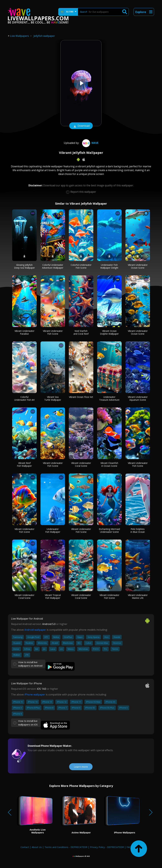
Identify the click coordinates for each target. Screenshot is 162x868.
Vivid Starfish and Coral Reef (81, 332)
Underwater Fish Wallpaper (53, 530)
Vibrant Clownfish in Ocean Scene (109, 464)
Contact (25, 847)
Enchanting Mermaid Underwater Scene (109, 530)
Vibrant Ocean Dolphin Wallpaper (109, 332)
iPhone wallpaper (35, 694)
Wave (90, 143)
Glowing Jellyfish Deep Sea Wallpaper (24, 266)
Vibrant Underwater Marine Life (138, 596)
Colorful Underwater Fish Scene (81, 266)
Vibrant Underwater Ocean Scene (138, 266)
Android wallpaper (35, 630)
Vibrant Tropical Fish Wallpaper (53, 596)
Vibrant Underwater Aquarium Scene (138, 398)
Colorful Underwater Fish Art (24, 398)
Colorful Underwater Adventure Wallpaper (53, 266)
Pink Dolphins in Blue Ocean (138, 530)
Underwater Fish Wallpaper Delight (109, 266)
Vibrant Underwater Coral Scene (81, 464)
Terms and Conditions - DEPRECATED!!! (66, 847)
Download (81, 126)
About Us (37, 847)
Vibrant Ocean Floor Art (81, 397)
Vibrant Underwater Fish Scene (53, 332)
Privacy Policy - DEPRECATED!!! (107, 847)
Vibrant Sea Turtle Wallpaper (53, 398)
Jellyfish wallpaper (44, 36)
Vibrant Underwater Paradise (24, 332)
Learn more (81, 767)
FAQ (129, 847)
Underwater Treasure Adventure (109, 398)
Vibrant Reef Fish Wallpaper (24, 464)
